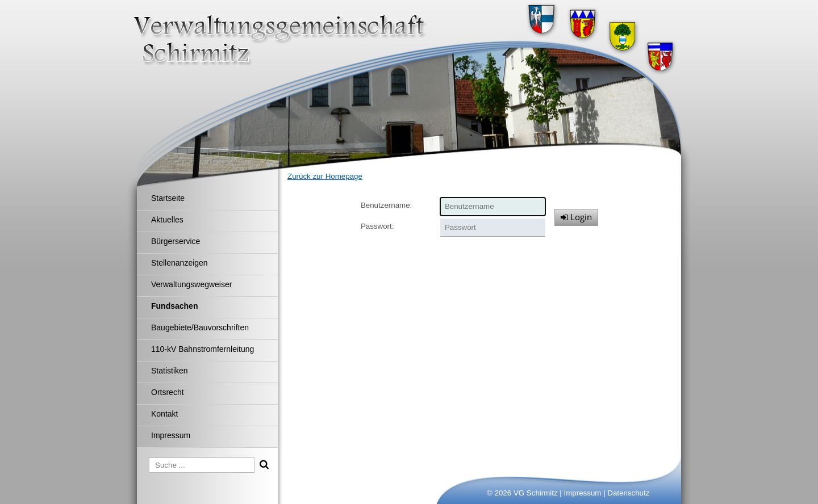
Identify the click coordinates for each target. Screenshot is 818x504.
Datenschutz (628, 493)
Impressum (583, 493)
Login (576, 217)
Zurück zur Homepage (325, 176)
